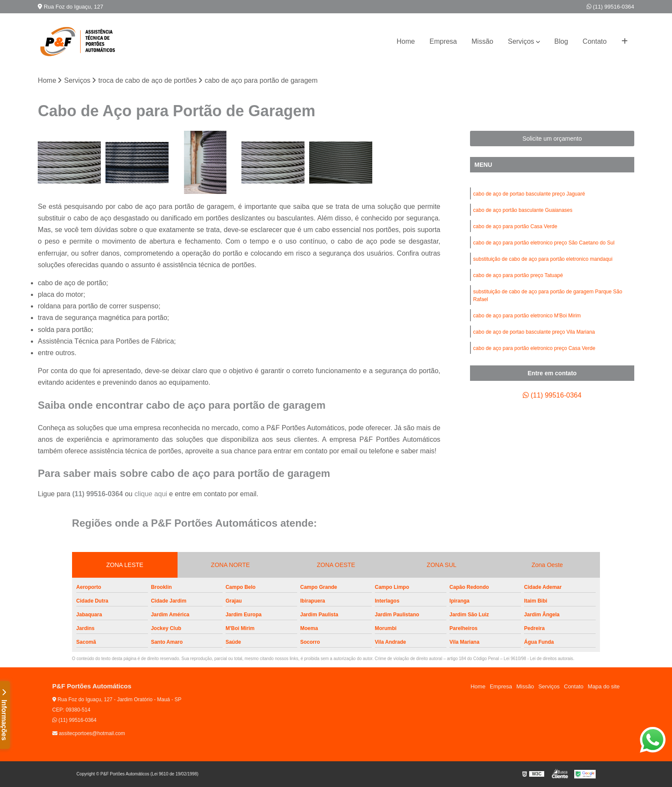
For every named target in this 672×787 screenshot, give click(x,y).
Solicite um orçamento (552, 139)
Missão (483, 41)
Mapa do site (604, 686)
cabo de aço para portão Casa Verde (515, 226)
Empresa (443, 41)
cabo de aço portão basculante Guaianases (523, 210)
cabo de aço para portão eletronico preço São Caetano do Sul (544, 243)
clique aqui (151, 494)
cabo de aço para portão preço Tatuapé (518, 275)
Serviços (521, 41)
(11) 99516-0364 (610, 7)
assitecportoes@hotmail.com (89, 733)
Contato (595, 41)
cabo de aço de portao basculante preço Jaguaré (529, 194)
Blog (561, 41)
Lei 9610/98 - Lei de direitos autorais (539, 659)
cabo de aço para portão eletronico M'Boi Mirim (527, 316)
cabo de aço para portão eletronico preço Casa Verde (534, 348)
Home (406, 41)
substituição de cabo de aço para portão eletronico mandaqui (543, 259)
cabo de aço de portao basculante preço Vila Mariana (534, 332)
